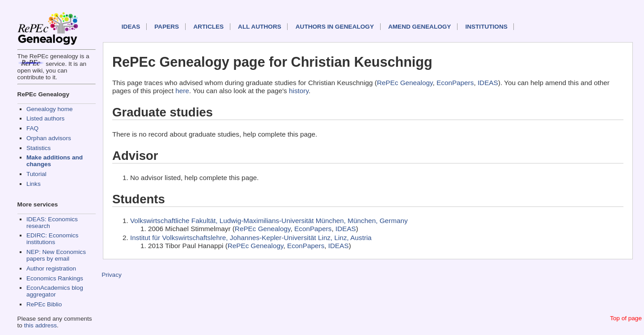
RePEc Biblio (44, 304)
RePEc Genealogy (405, 83)
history (299, 91)
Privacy (112, 275)
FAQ (32, 128)
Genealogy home (50, 109)
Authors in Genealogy (335, 27)
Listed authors (45, 118)
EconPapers (455, 83)
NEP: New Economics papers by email (56, 255)
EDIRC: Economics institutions (52, 239)
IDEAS (131, 27)
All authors (260, 27)
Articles (208, 27)
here (182, 91)
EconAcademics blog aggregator (55, 291)
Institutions (486, 27)
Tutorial (36, 174)
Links (34, 184)
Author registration (51, 268)
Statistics (38, 148)
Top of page (626, 318)
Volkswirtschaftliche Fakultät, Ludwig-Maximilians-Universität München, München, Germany (269, 221)
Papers (167, 27)
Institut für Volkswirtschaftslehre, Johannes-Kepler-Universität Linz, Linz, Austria (251, 238)
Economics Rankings (55, 278)
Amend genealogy (419, 27)
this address (40, 325)
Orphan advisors (49, 138)
